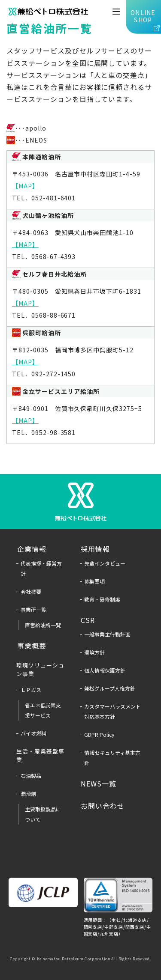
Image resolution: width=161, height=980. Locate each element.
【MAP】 (25, 186)
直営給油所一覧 (43, 625)
